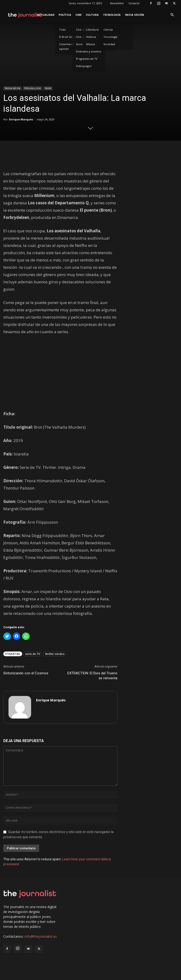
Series (48, 88)
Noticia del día (12, 88)
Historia (91, 37)
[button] (172, 15)
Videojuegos (84, 66)
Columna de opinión (67, 46)
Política (65, 15)
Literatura (93, 30)
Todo (62, 30)
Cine (78, 15)
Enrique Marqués (21, 119)
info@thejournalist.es (41, 936)
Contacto (134, 3)
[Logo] (25, 15)
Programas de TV (87, 59)
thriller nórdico (55, 654)
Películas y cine (33, 88)
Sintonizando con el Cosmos (26, 673)
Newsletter (117, 3)
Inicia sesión (134, 15)
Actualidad (46, 15)
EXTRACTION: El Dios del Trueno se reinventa (92, 676)
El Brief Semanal (69, 37)
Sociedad (109, 44)
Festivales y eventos (88, 51)
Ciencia (108, 30)
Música (91, 44)
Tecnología (112, 15)
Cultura (92, 15)
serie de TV (33, 654)
